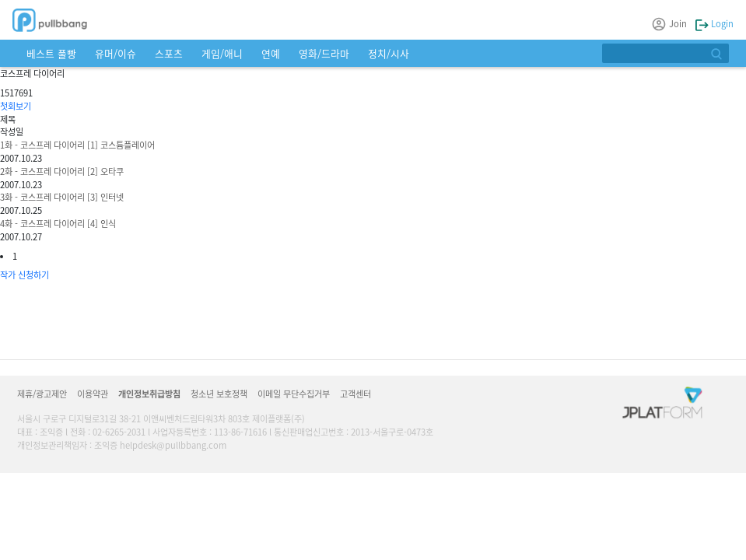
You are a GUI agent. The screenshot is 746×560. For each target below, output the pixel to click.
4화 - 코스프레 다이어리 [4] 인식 (58, 223)
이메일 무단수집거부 (294, 394)
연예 (271, 53)
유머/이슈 (116, 53)
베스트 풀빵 (51, 53)
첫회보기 (16, 106)
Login (714, 23)
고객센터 (355, 394)
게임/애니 (222, 53)
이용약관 (93, 394)
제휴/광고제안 (42, 394)
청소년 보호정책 (219, 394)
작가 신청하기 (25, 275)
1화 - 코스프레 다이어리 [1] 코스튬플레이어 (77, 145)
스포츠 (169, 53)
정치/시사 (389, 53)
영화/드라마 (324, 53)
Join (670, 23)
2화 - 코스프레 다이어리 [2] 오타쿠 (62, 171)
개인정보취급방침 (149, 394)
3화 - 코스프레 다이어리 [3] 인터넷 (62, 197)
